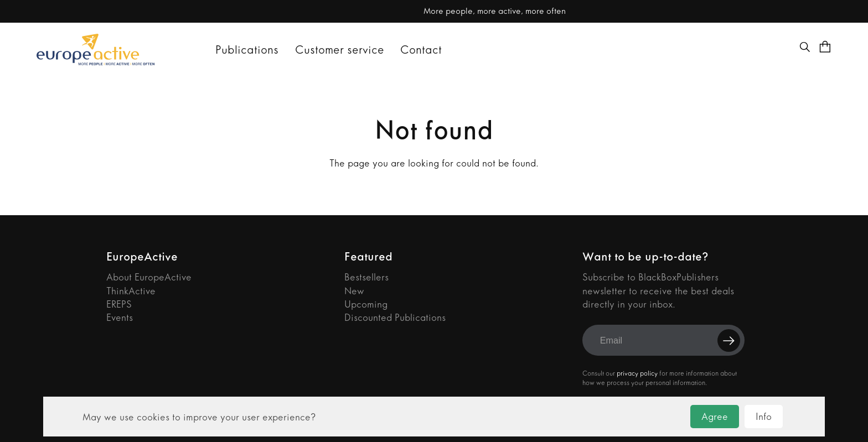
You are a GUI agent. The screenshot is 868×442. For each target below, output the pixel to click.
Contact (421, 50)
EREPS (119, 305)
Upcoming (366, 305)
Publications (247, 50)
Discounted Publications (395, 318)
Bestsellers (366, 277)
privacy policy (637, 373)
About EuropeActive (149, 277)
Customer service (340, 50)
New (354, 291)
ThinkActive (131, 291)
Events (120, 318)
